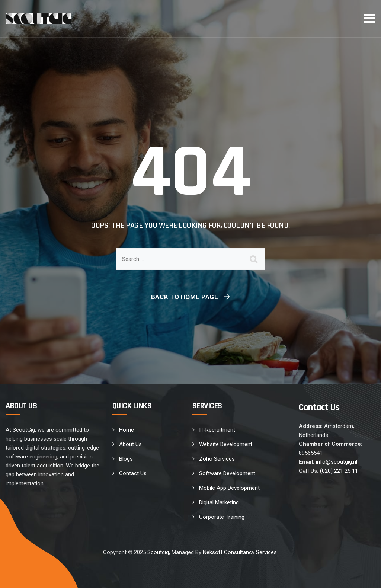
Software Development (227, 473)
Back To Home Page (185, 297)
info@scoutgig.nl (337, 462)
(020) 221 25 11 (339, 471)
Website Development (226, 444)
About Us (130, 444)
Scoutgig (158, 552)
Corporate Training (222, 517)
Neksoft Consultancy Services (241, 552)
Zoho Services (217, 459)
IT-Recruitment (217, 430)
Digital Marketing (219, 502)
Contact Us (133, 473)
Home (127, 430)
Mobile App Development (229, 488)
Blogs (126, 459)
